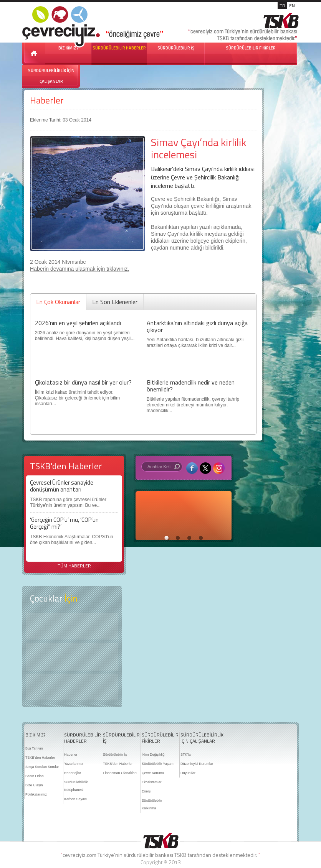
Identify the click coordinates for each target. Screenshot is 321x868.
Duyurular (188, 773)
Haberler (47, 100)
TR (282, 6)
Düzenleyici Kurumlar (197, 764)
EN (292, 6)
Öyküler (72, 657)
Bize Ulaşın (34, 785)
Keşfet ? (72, 626)
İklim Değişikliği (154, 755)
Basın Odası (35, 776)
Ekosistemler (152, 782)
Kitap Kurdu (72, 687)
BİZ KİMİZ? (35, 735)
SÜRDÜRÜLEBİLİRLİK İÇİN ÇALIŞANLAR (51, 76)
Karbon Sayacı (75, 799)
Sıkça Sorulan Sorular (42, 767)
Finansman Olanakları (120, 773)
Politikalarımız (36, 794)
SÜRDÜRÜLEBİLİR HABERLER (119, 48)
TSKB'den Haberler (40, 758)
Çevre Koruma (153, 773)
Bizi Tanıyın (34, 748)
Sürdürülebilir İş (115, 755)
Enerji (146, 791)
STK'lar (186, 755)
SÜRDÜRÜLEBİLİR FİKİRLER (251, 48)
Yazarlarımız (74, 764)
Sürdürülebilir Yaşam (158, 764)
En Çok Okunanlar (58, 302)
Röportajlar (73, 773)
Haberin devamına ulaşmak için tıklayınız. (79, 269)
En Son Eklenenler (115, 302)
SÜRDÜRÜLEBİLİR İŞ (176, 48)
